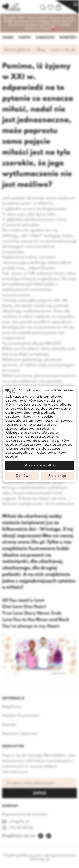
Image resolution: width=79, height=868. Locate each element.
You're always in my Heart (31, 626)
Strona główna (18, 50)
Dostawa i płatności (20, 734)
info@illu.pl (19, 822)
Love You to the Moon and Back (36, 620)
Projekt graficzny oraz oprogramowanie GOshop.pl (40, 857)
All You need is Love (23, 600)
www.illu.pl (31, 542)
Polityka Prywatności (21, 716)
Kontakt (9, 725)
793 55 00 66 (21, 828)
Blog (41, 50)
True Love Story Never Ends (32, 613)
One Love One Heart (24, 607)
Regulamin (12, 707)
